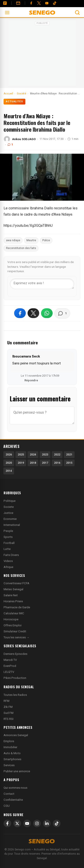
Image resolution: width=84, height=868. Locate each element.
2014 (9, 471)
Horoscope (11, 619)
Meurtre (31, 240)
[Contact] (18, 3)
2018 (33, 463)
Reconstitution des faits (21, 248)
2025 (21, 454)
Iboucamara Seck (26, 356)
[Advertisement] (42, 54)
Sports (8, 537)
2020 (9, 463)
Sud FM (9, 713)
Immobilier (10, 747)
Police (46, 240)
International (12, 525)
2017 (45, 463)
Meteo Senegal (13, 589)
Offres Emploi (13, 625)
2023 (45, 454)
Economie (10, 519)
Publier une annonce (17, 771)
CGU (7, 806)
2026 (9, 454)
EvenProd (10, 666)
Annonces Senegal (16, 735)
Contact (9, 794)
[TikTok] (57, 823)
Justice (8, 513)
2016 (57, 463)
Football (9, 543)
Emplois (9, 741)
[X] (17, 823)
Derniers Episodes (15, 654)
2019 (21, 463)
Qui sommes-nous (15, 788)
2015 (69, 463)
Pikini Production (15, 678)
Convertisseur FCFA (16, 583)
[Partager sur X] (33, 313)
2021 (69, 454)
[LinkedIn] (47, 823)
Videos (8, 561)
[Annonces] (5, 3)
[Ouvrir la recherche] (77, 12)
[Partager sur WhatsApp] (47, 313)
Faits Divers (11, 555)
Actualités (14, 101)
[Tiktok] (55, 3)
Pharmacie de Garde (17, 607)
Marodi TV (10, 660)
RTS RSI (9, 719)
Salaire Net (11, 595)
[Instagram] (37, 823)
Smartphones (12, 759)
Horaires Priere (13, 601)
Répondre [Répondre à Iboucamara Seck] (31, 380)
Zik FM (8, 707)
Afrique (8, 567)
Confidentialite (13, 800)
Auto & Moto (12, 753)
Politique (10, 501)
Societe (9, 507)
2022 (57, 454)
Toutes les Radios (15, 695)
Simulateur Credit (15, 631)
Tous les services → (16, 637)
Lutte (7, 549)
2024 (33, 454)
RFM (6, 701)
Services (9, 765)
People (8, 531)
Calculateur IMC (14, 613)
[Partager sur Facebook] (20, 313)
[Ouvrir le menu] (7, 12)
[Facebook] (31, 3)
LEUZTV (9, 672)
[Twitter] (39, 3)
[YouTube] (47, 3)
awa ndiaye (13, 240)
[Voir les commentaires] (62, 313)
